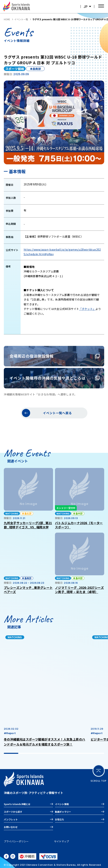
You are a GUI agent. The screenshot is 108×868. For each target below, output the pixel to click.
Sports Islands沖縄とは (17, 804)
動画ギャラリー (63, 812)
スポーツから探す (13, 812)
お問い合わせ (11, 827)
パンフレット (11, 819)
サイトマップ (61, 841)
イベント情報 (62, 804)
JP (85, 7)
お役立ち (60, 819)
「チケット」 (87, 309)
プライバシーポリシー (16, 841)
